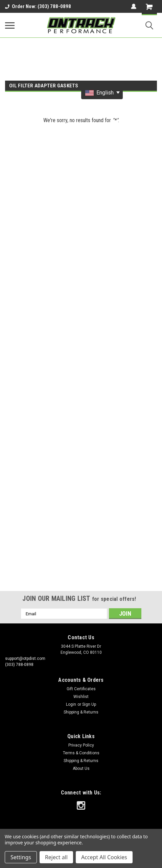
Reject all (56, 857)
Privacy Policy (81, 745)
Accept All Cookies (104, 857)
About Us (81, 768)
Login (71, 704)
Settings (21, 857)
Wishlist (81, 697)
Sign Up (89, 704)
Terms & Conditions (81, 753)
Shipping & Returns (81, 712)
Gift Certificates (81, 689)
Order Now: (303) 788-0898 (38, 6)
